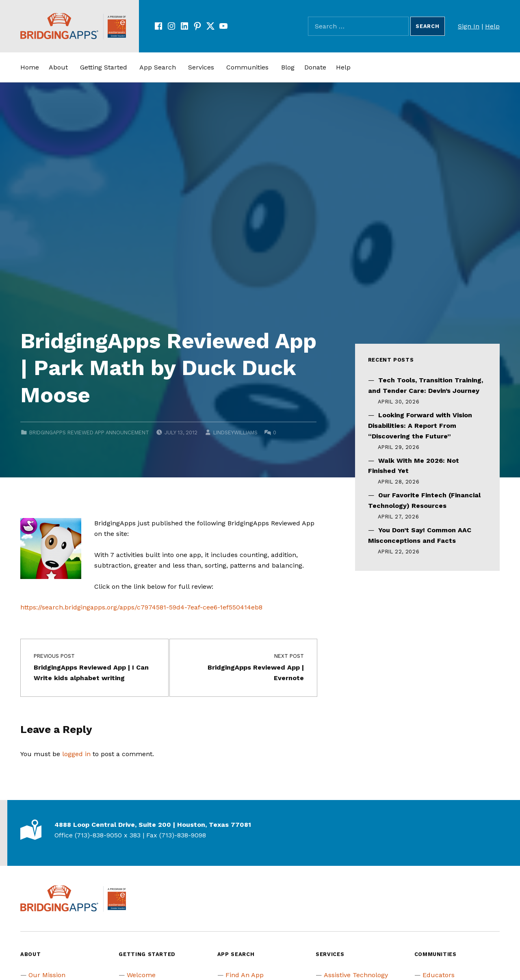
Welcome (141, 975)
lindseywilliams (235, 433)
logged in (76, 754)
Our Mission (47, 975)
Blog (288, 67)
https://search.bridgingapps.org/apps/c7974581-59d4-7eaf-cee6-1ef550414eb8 (141, 607)
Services (201, 67)
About (58, 67)
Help (492, 26)
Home (30, 67)
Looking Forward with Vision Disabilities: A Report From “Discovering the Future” (420, 426)
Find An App (245, 975)
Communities (247, 67)
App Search (158, 67)
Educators (439, 975)
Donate (315, 67)
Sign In (469, 26)
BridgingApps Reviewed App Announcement (89, 433)
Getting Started (104, 67)
